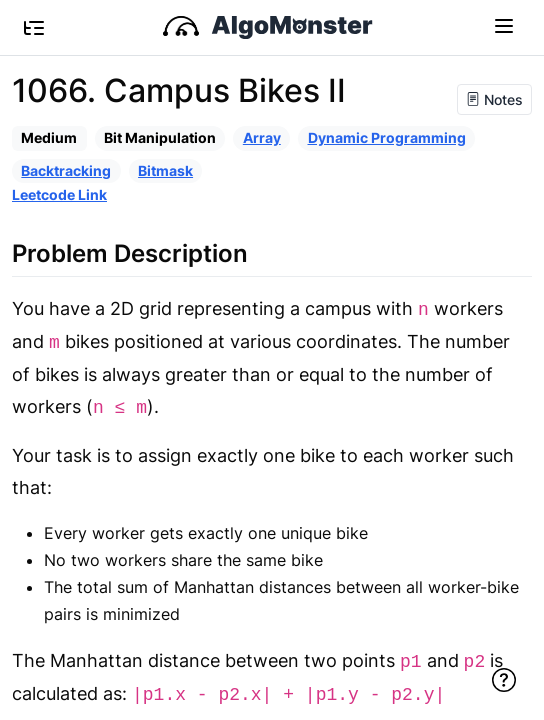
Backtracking (66, 170)
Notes (494, 99)
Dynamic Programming (387, 137)
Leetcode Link (59, 194)
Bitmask (165, 170)
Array (262, 137)
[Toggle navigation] (504, 25)
